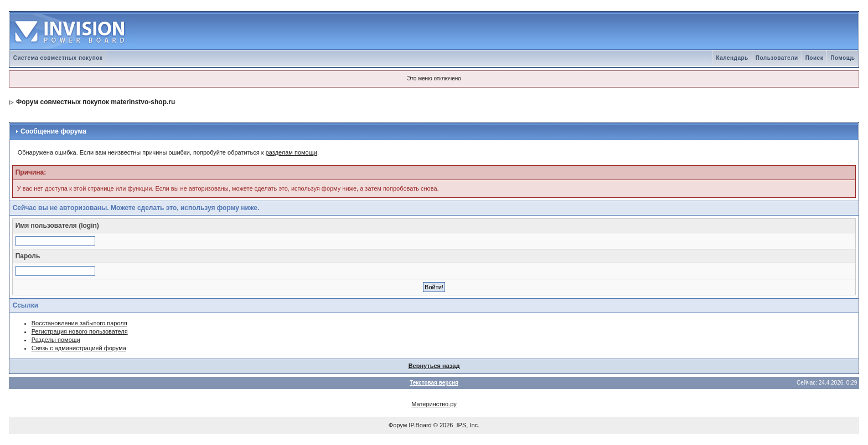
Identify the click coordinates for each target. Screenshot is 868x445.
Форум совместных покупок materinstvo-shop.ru (95, 102)
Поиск (815, 58)
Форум (398, 425)
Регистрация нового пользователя (80, 331)
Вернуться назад (434, 366)
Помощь (843, 58)
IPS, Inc (467, 425)
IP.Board (420, 425)
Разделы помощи (56, 340)
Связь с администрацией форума (79, 348)
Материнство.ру (434, 404)
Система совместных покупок (58, 58)
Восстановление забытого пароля (79, 323)
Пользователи (777, 58)
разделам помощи (291, 152)
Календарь (732, 58)
